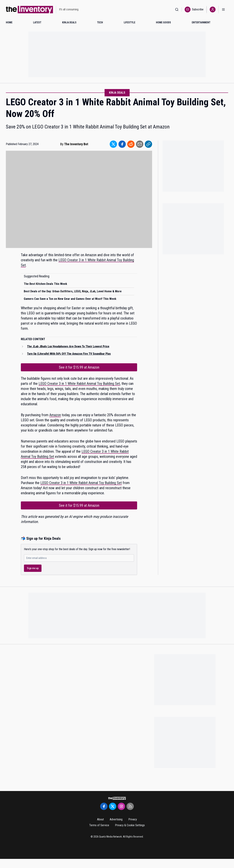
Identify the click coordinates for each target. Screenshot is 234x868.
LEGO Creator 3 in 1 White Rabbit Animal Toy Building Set (79, 384)
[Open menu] (223, 10)
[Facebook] (104, 806)
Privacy (133, 819)
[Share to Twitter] (113, 144)
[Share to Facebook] (122, 144)
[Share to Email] (140, 144)
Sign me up (33, 568)
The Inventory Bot (76, 144)
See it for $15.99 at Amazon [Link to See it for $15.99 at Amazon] (79, 367)
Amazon (55, 415)
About (100, 819)
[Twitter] (113, 806)
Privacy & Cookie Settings (130, 825)
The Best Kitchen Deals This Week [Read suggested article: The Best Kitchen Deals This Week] (45, 284)
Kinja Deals (117, 93)
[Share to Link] (148, 144)
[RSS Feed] (130, 806)
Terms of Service (99, 825)
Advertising (116, 819)
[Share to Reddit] (131, 144)
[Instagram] (121, 806)
